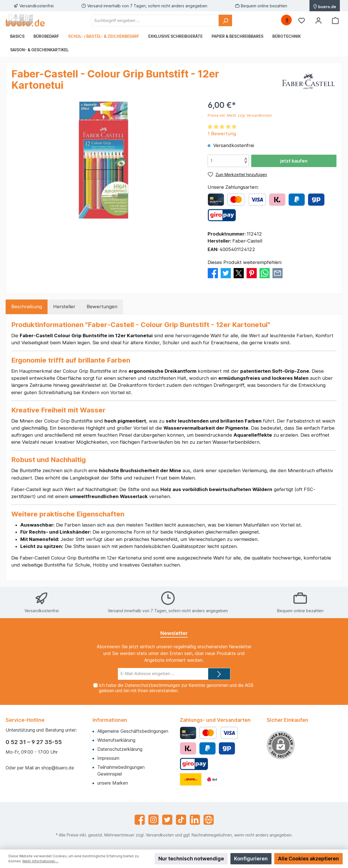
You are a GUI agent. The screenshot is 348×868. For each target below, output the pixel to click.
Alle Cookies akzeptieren (308, 859)
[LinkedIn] (195, 820)
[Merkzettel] (302, 20)
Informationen (110, 720)
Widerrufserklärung (116, 740)
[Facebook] (140, 820)
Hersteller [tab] (64, 307)
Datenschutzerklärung (120, 749)
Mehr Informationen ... (41, 861)
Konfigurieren (251, 859)
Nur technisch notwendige (191, 859)
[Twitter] (167, 820)
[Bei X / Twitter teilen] (239, 273)
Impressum (108, 758)
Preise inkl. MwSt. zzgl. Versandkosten (240, 115)
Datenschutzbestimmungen (152, 685)
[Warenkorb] (335, 20)
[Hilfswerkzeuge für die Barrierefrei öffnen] (287, 20)
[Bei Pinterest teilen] (252, 273)
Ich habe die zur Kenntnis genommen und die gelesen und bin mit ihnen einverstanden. (176, 688)
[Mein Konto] (318, 20)
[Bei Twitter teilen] (226, 273)
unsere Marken (113, 783)
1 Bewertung (222, 134)
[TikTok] (181, 820)
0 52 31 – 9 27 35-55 (34, 742)
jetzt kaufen (294, 161)
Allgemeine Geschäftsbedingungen (133, 731)
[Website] (209, 820)
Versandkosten (160, 835)
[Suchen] (225, 20)
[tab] (27, 307)
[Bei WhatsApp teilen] (265, 273)
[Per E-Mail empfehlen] (278, 273)
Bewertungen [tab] (102, 307)
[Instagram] (153, 820)
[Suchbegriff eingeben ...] (155, 20)
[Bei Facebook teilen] (213, 273)
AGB (249, 685)
